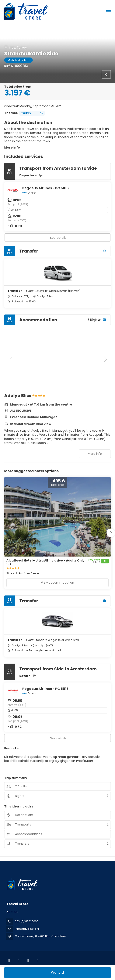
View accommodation (57, 583)
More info (12, 147)
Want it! (57, 972)
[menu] (108, 12)
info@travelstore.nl (27, 929)
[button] (11, 359)
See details (58, 238)
